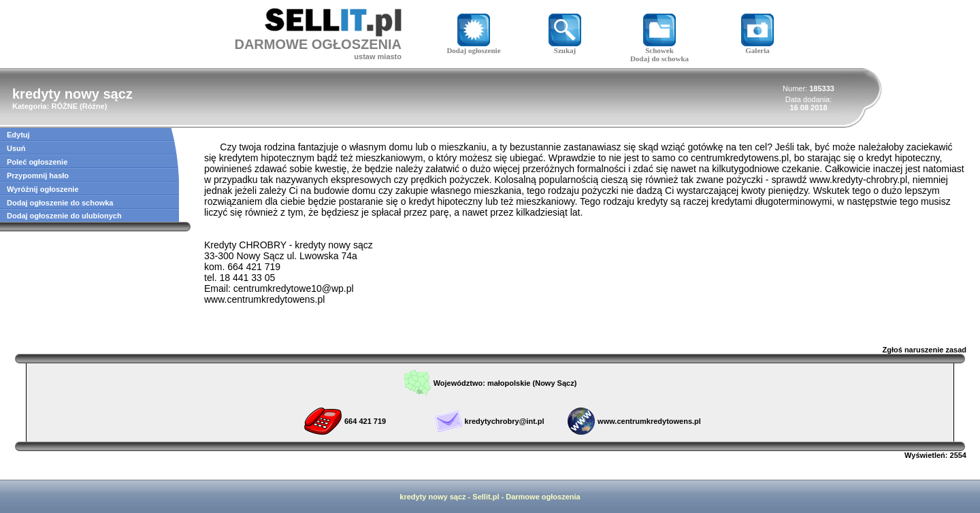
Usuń (16, 148)
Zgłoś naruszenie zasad (925, 350)
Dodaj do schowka (659, 59)
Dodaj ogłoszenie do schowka (60, 203)
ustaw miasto (378, 56)
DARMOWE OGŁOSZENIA (318, 44)
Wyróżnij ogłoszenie (43, 189)
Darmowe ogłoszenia (543, 497)
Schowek (659, 47)
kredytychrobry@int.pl (505, 421)
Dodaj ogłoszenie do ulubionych (64, 216)
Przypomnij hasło (38, 176)
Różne (94, 106)
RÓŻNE (64, 106)
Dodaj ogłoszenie (473, 47)
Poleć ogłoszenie (37, 162)
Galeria (757, 47)
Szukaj (565, 47)
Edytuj (18, 135)
